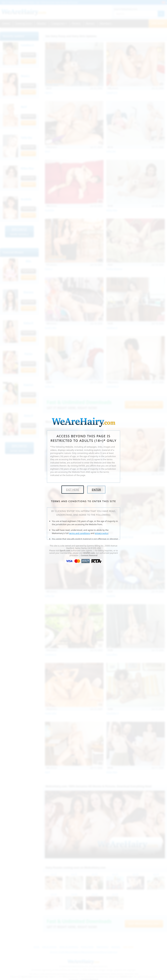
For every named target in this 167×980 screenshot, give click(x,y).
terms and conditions (80, 533)
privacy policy (101, 533)
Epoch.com (65, 551)
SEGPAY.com (89, 553)
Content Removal (89, 555)
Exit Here (73, 490)
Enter (96, 490)
